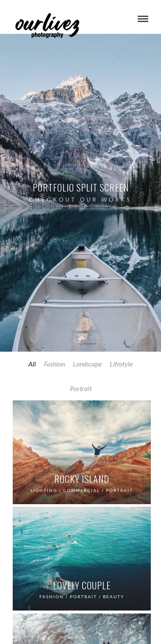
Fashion (54, 364)
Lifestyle (121, 364)
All (32, 364)
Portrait (81, 388)
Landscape (87, 364)
